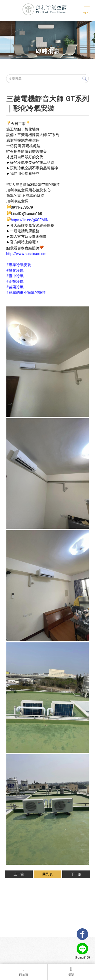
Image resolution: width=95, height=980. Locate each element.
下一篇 (76, 874)
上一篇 (19, 874)
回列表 (47, 874)
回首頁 (24, 971)
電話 (71, 971)
